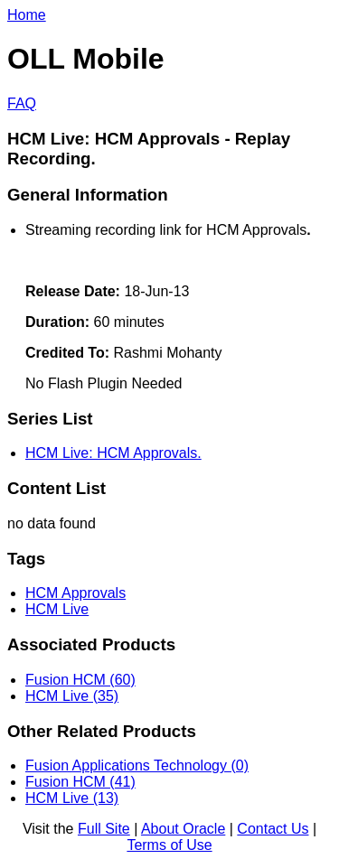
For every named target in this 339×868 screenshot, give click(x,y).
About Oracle (183, 829)
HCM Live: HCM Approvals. (113, 453)
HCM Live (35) (72, 696)
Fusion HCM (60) (80, 680)
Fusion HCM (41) (80, 782)
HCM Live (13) (72, 798)
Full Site (104, 829)
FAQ (22, 103)
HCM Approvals (75, 593)
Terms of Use (169, 845)
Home (27, 15)
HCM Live (57, 609)
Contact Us (273, 829)
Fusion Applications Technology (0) (137, 765)
